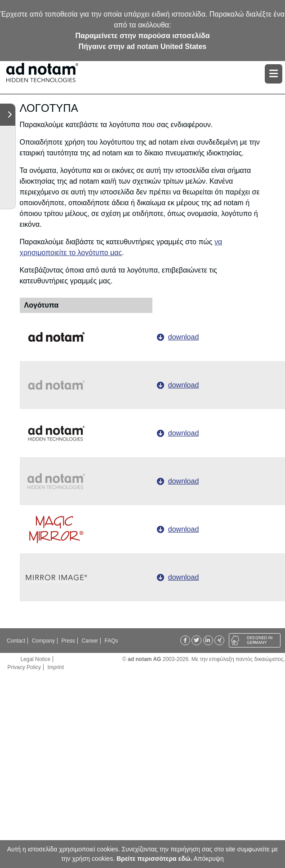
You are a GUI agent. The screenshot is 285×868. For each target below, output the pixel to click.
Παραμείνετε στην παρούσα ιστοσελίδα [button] (143, 36)
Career (90, 641)
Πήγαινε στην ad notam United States (142, 46)
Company (43, 641)
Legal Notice (35, 659)
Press (68, 641)
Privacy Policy (24, 667)
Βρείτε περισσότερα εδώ (153, 859)
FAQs (111, 641)
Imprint (56, 667)
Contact (16, 641)
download (184, 337)
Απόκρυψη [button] (209, 859)
